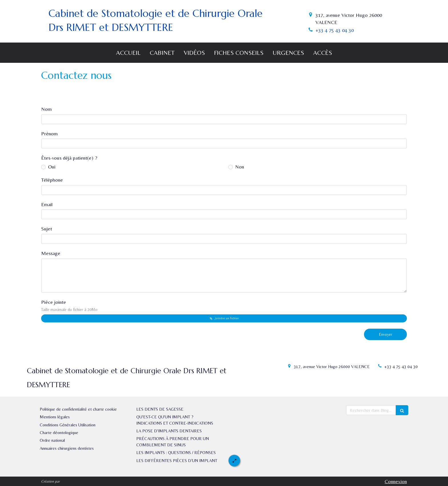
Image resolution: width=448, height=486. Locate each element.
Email (47, 204)
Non (239, 167)
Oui (51, 167)
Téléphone (52, 180)
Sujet (47, 229)
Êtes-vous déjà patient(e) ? (69, 158)
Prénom (49, 133)
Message (51, 253)
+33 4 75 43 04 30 (335, 30)
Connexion (396, 481)
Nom (46, 109)
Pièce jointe (69, 306)
